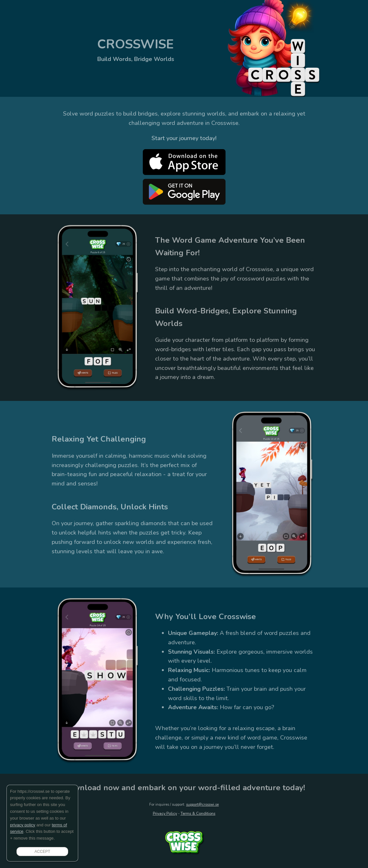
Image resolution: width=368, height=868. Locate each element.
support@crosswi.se (202, 805)
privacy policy (23, 825)
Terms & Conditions (198, 813)
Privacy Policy (165, 813)
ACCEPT (42, 852)
